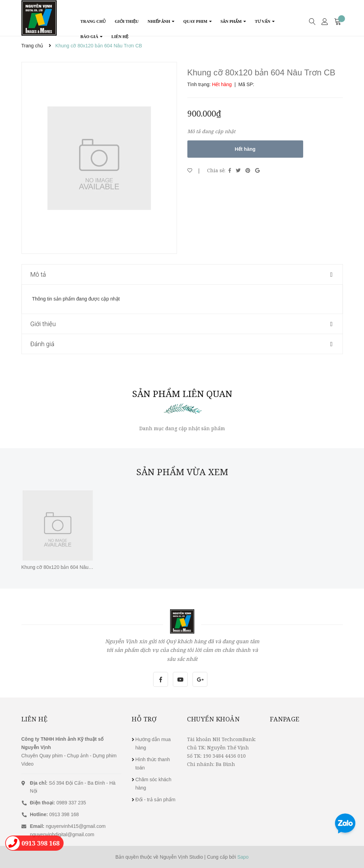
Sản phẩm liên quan (182, 394)
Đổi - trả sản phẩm (155, 800)
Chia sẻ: (216, 170)
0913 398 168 (55, 814)
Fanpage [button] (285, 719)
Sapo (243, 857)
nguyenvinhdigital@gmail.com (62, 834)
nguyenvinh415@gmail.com (76, 826)
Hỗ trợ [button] (144, 719)
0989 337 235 (58, 803)
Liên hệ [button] (35, 719)
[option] (99, 158)
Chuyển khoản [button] (213, 719)
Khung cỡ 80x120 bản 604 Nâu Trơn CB (65, 567)
